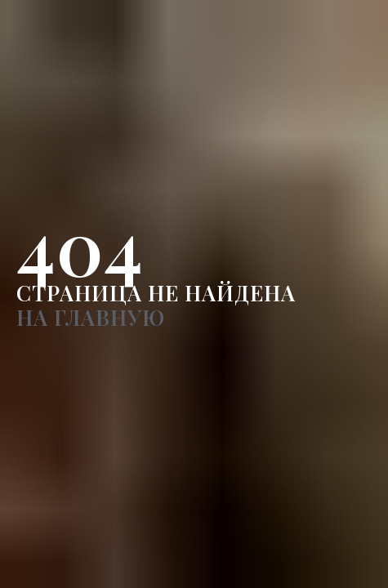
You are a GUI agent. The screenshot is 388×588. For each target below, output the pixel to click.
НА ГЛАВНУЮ (91, 317)
